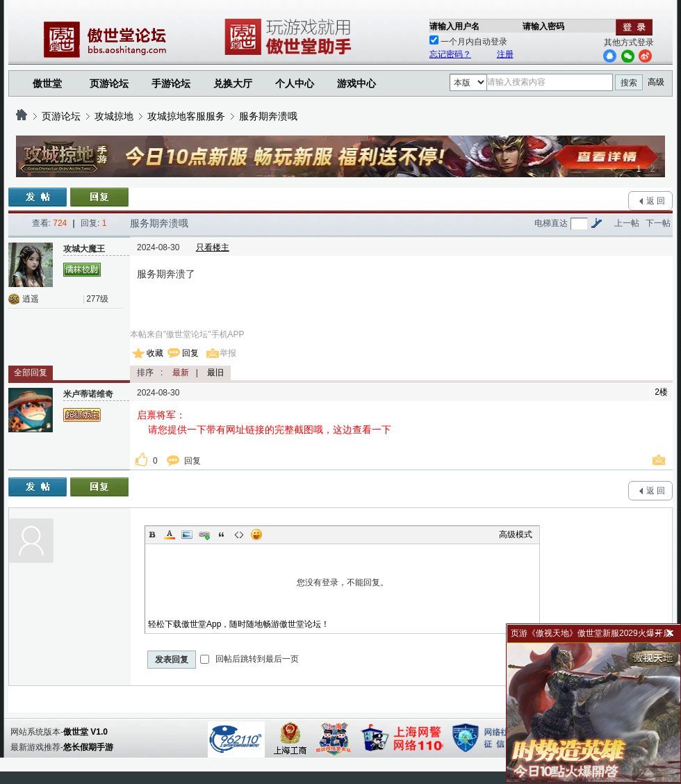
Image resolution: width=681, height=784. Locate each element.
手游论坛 (171, 83)
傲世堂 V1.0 (85, 732)
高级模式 (516, 534)
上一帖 (627, 223)
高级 (656, 82)
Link (204, 534)
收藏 (155, 353)
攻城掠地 (114, 116)
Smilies (256, 534)
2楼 (661, 392)
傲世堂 (47, 83)
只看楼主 (213, 247)
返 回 (656, 201)
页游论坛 (109, 83)
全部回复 (31, 373)
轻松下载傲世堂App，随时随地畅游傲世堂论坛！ (239, 624)
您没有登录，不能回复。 (342, 582)
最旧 (215, 373)
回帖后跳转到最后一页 (249, 659)
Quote (222, 534)
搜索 (629, 83)
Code (239, 534)
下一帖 (658, 223)
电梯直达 (551, 223)
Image (187, 534)
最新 (181, 373)
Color (170, 534)
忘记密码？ (450, 54)
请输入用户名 (454, 26)
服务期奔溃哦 (268, 116)
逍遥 (31, 299)
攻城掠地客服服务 (186, 116)
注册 (505, 54)
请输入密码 (543, 26)
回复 (190, 353)
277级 (97, 299)
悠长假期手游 (88, 747)
